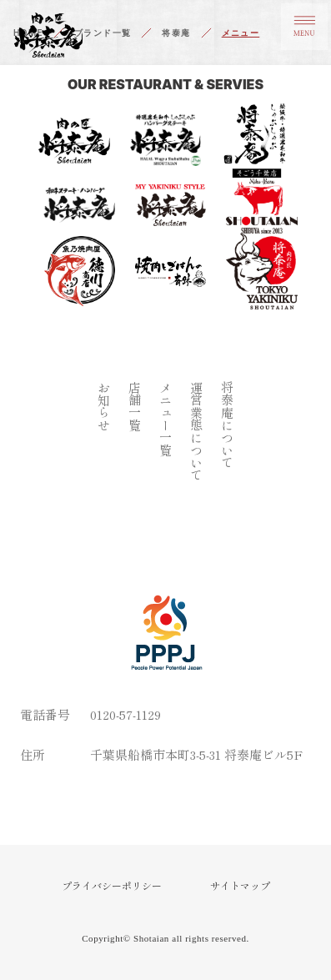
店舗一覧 (135, 406)
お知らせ (104, 406)
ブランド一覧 (103, 33)
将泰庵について (227, 425)
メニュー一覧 (165, 419)
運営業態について (196, 431)
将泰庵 (176, 33)
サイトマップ (240, 886)
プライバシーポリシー (112, 886)
